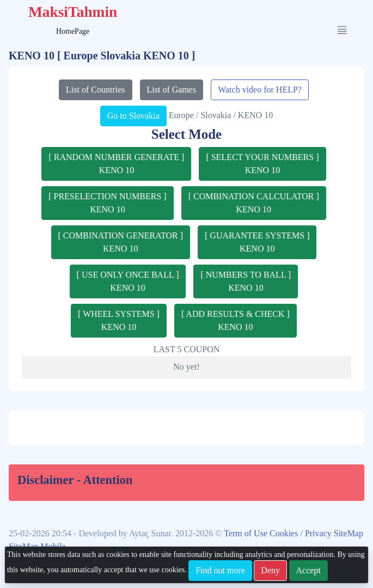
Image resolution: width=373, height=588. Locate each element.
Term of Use (247, 533)
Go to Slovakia (133, 116)
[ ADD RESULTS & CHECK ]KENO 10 (236, 320)
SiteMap (348, 533)
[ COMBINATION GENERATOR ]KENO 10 (121, 242)
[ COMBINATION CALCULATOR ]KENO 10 (254, 203)
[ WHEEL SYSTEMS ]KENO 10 (119, 320)
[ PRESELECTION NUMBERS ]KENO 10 (107, 203)
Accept (308, 570)
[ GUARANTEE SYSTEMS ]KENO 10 (257, 242)
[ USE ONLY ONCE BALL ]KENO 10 (128, 281)
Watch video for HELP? (260, 90)
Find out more (220, 570)
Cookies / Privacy (302, 533)
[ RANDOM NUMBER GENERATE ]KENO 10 (116, 164)
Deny (270, 570)
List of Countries (95, 90)
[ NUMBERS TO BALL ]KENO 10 (246, 281)
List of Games (172, 90)
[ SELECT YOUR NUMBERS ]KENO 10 (262, 164)
